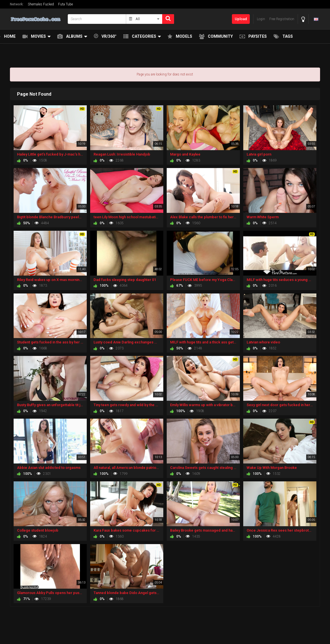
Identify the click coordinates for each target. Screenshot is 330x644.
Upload (241, 19)
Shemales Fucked (41, 4)
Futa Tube (65, 4)
